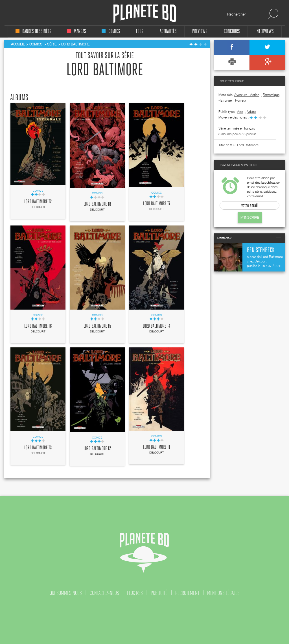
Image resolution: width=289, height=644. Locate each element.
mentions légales (223, 593)
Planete (145, 14)
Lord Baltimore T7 (157, 204)
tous (140, 31)
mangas (76, 31)
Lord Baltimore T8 (97, 204)
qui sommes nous (66, 593)
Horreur (241, 100)
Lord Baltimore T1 (157, 447)
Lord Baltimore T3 (38, 448)
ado (240, 112)
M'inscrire (250, 217)
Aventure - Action (247, 95)
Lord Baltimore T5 (97, 326)
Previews (200, 31)
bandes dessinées (33, 31)
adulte (251, 112)
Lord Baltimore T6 (38, 326)
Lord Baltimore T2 (38, 202)
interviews (265, 31)
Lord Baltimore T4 (156, 326)
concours (232, 31)
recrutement (187, 593)
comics (111, 31)
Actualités (168, 31)
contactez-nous (104, 593)
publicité (159, 593)
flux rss (135, 593)
